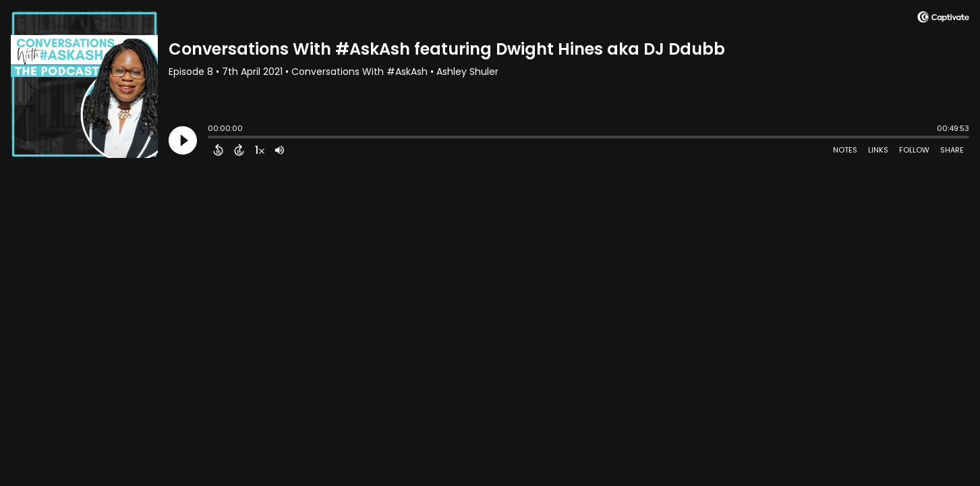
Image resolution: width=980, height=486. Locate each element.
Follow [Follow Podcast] (914, 150)
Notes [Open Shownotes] (845, 150)
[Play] (183, 140)
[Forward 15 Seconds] (239, 150)
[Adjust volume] (280, 150)
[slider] (211, 138)
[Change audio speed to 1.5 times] (260, 150)
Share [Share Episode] (952, 150)
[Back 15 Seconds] (218, 150)
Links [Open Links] (878, 150)
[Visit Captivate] (943, 19)
